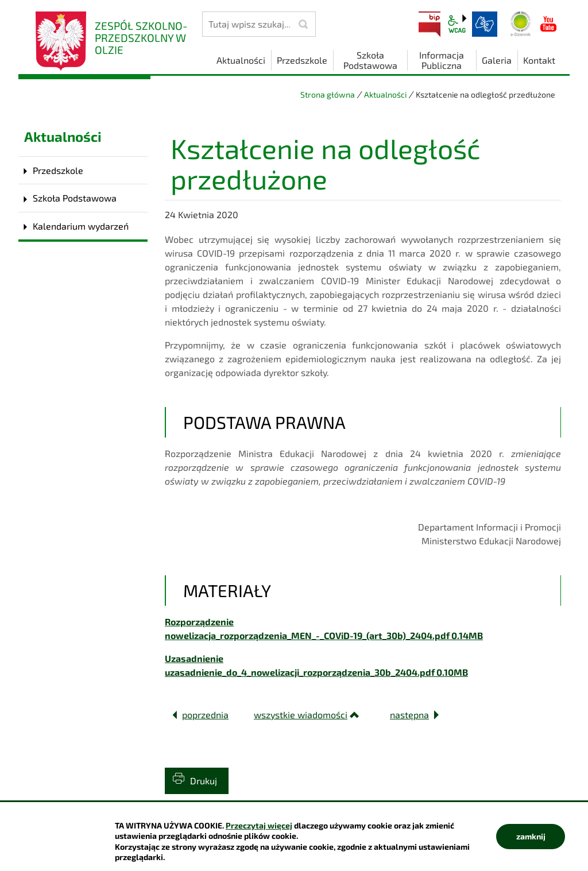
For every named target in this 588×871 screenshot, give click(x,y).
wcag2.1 (457, 24)
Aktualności (385, 94)
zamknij (531, 836)
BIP (430, 24)
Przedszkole (58, 170)
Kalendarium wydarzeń (81, 226)
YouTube (548, 24)
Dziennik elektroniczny (521, 24)
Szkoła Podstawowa (75, 198)
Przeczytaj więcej (259, 825)
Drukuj (204, 781)
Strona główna (328, 94)
